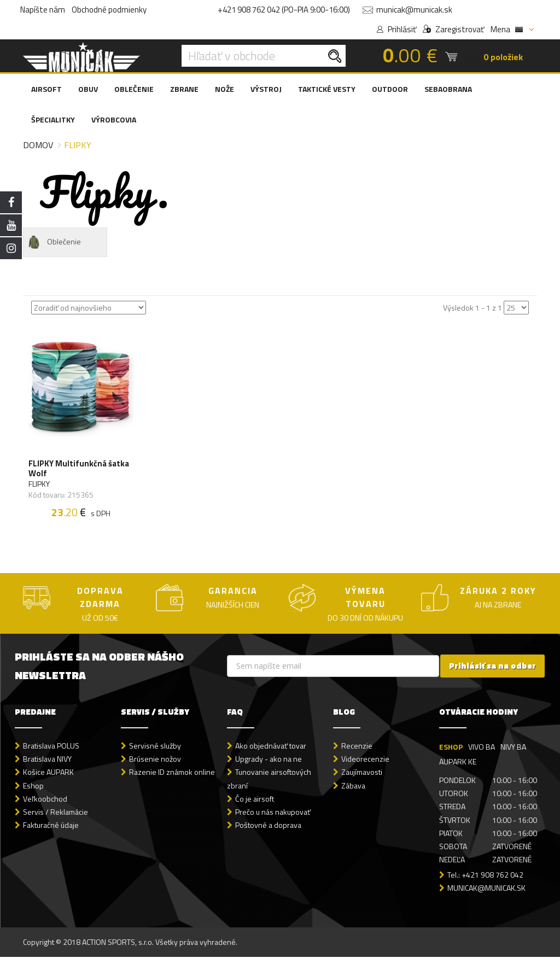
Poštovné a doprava (268, 825)
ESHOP (451, 748)
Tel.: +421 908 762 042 (485, 875)
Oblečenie (54, 242)
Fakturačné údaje (51, 825)
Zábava (353, 786)
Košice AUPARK (48, 773)
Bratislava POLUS (51, 747)
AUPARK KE (458, 763)
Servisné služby (155, 747)
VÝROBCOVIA (114, 119)
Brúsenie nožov (155, 760)
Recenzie (357, 747)
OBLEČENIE (134, 89)
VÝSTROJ (266, 89)
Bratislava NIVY (47, 760)
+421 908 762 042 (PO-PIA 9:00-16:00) (284, 10)
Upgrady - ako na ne (269, 760)
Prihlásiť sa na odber (492, 667)
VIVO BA (482, 748)
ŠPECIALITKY (53, 119)
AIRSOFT (46, 89)
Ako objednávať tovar (271, 747)
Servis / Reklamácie (56, 812)
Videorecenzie (365, 760)
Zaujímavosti (362, 773)
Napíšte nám (43, 10)
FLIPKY (39, 484)
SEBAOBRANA (448, 89)
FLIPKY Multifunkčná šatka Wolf (79, 469)
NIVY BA (513, 748)
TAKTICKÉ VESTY (327, 89)
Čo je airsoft (255, 799)
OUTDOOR (390, 89)
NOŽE (224, 89)
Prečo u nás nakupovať (273, 812)
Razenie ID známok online (172, 773)
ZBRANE (184, 89)
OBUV (88, 89)
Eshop (33, 786)
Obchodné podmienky (109, 10)
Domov (38, 145)
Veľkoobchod (45, 799)
